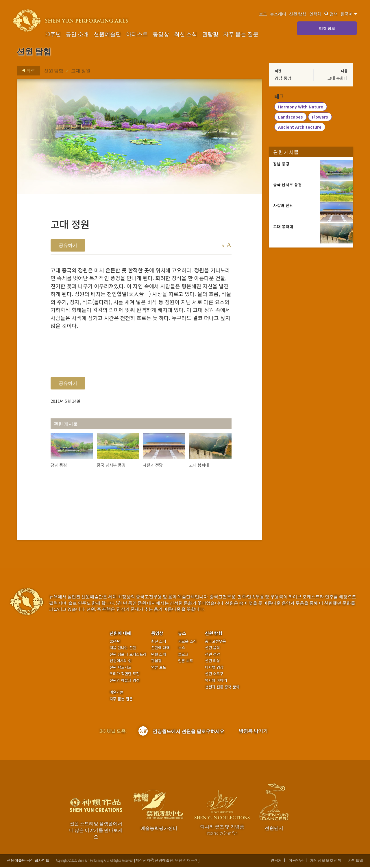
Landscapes (291, 117)
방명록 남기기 (253, 732)
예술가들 (116, 693)
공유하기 (68, 245)
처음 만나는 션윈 (123, 649)
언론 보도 (159, 668)
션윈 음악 (212, 649)
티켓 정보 (327, 28)
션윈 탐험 (298, 14)
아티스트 (137, 34)
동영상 (161, 34)
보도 (263, 14)
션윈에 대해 (120, 634)
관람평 (210, 34)
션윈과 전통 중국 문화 (222, 688)
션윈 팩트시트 (121, 668)
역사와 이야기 (216, 682)
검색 (331, 14)
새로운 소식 (187, 642)
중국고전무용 (215, 642)
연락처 (315, 14)
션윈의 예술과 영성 (125, 682)
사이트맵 (356, 861)
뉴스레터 (278, 14)
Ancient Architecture (300, 127)
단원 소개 (159, 655)
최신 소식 (186, 34)
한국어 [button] (349, 14)
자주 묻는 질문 (241, 34)
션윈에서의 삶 (121, 662)
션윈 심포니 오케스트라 (128, 655)
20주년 (53, 34)
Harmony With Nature (301, 107)
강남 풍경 (283, 78)
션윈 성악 (212, 655)
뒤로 (27, 71)
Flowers (320, 117)
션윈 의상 (212, 662)
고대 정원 (81, 71)
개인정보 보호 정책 (326, 861)
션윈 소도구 (214, 675)
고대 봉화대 (337, 78)
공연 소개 (77, 34)
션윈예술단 (107, 34)
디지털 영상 (214, 668)
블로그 (183, 655)
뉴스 (182, 634)
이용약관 (296, 861)
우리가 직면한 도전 (125, 675)
